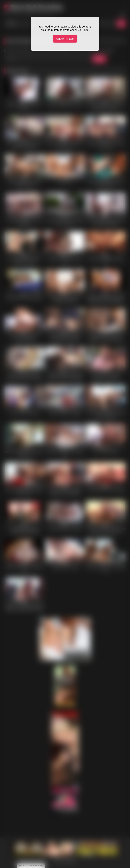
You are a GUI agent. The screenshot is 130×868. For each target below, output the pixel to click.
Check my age (65, 39)
